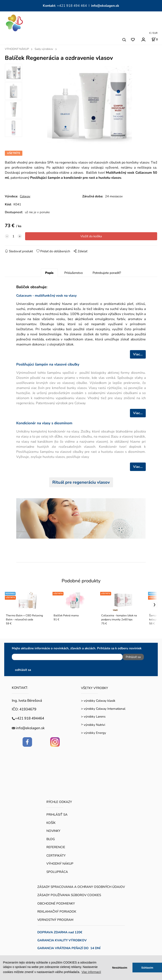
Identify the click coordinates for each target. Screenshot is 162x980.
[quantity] (13, 236)
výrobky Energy (95, 733)
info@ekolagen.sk (105, 6)
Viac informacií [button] (91, 972)
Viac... (138, 354)
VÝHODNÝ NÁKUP (17, 49)
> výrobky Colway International (103, 709)
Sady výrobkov (44, 49)
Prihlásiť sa (133, 657)
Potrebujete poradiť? (107, 273)
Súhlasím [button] (147, 968)
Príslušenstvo (74, 273)
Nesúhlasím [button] (120, 968)
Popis (49, 273)
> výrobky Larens (93, 717)
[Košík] (155, 40)
